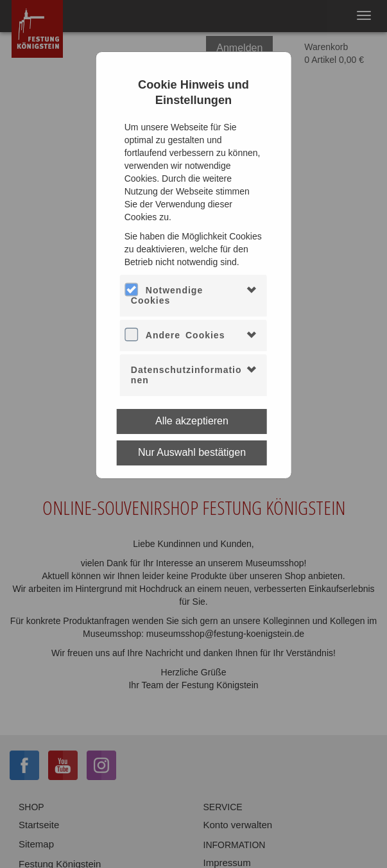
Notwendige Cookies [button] (167, 295)
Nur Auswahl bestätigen (192, 452)
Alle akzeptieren (192, 421)
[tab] (193, 296)
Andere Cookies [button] (185, 335)
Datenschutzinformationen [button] (186, 375)
